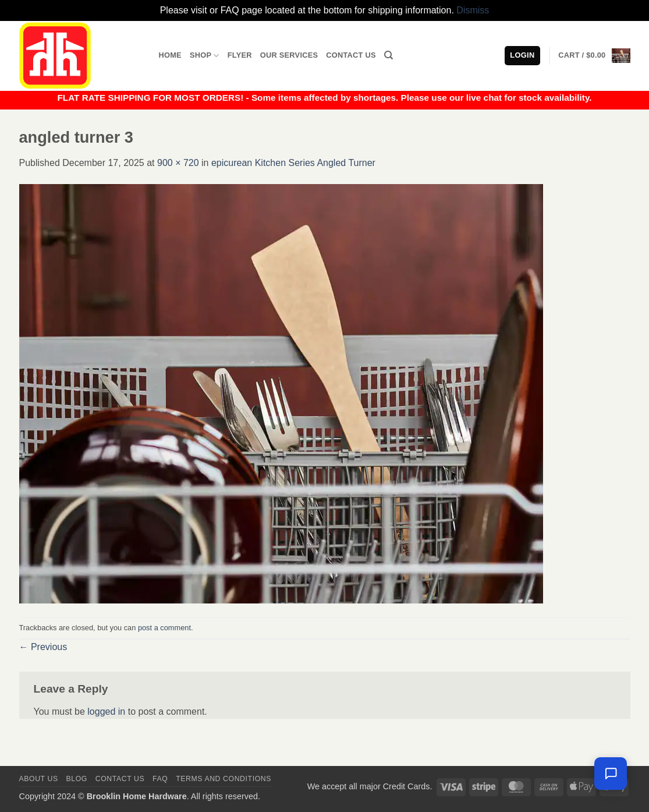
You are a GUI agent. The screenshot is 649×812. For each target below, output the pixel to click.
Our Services (289, 55)
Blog (77, 779)
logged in (106, 712)
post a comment (164, 628)
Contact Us (351, 55)
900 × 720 (178, 163)
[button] (594, 56)
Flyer (240, 55)
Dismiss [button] (473, 10)
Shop (205, 56)
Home (170, 55)
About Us (39, 779)
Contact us (120, 779)
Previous (43, 647)
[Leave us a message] (611, 774)
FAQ (160, 779)
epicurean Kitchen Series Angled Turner (293, 163)
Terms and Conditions (224, 779)
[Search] (389, 55)
